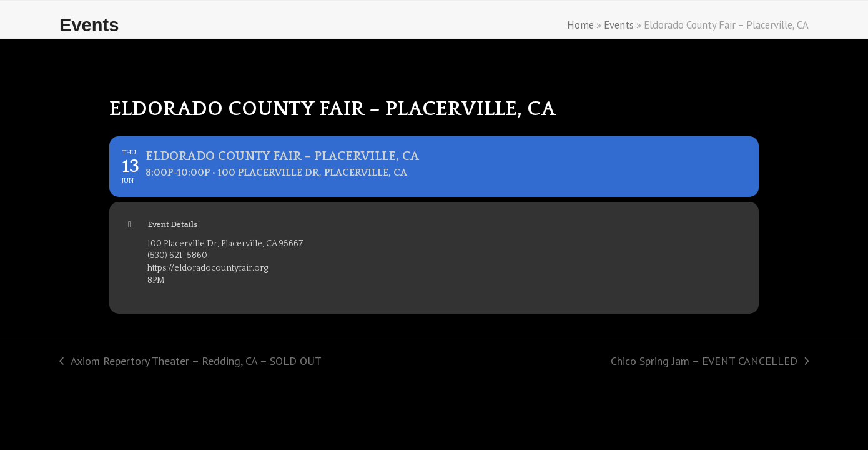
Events (619, 25)
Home (580, 25)
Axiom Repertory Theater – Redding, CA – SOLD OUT (190, 362)
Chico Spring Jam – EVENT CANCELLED (710, 362)
